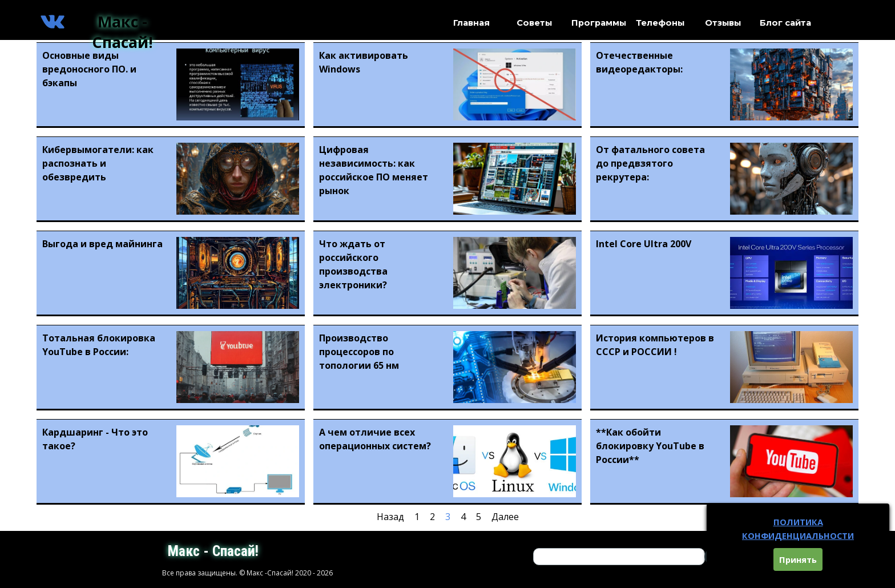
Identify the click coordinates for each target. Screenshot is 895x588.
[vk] (53, 22)
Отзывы (723, 23)
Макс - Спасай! (122, 32)
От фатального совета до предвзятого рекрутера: (650, 163)
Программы (599, 23)
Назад (390, 517)
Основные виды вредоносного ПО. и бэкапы (89, 69)
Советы (534, 23)
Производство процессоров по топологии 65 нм (359, 352)
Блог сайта (785, 23)
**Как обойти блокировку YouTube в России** (650, 446)
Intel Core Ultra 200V (644, 244)
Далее (505, 517)
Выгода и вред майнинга (102, 244)
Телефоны (660, 23)
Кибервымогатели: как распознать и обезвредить (98, 163)
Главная (471, 23)
